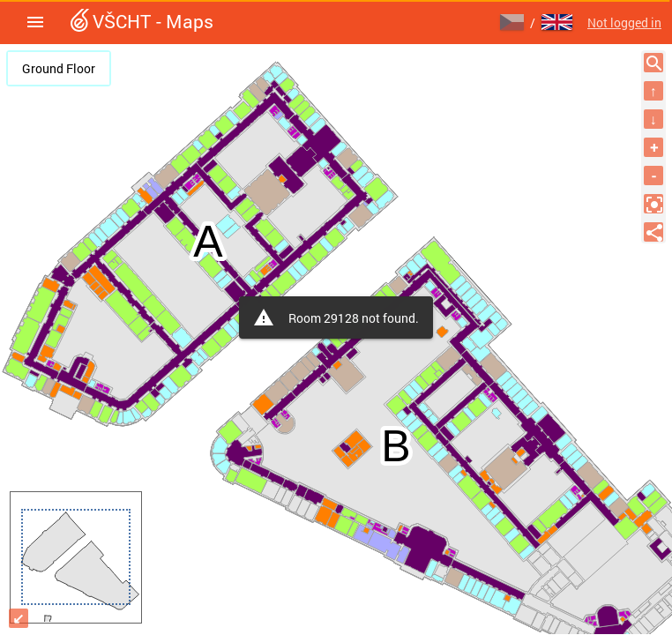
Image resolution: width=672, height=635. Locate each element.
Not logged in (624, 22)
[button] (35, 22)
